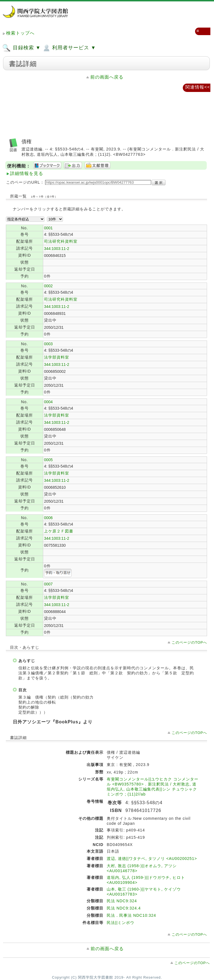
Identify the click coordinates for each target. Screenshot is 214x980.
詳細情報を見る (27, 173)
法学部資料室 (57, 357)
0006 (48, 518)
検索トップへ (20, 33)
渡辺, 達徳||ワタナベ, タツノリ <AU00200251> (152, 859)
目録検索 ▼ (21, 48)
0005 (48, 460)
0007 (48, 584)
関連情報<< (198, 87)
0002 (48, 286)
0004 (48, 402)
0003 (48, 344)
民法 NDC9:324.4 (124, 908)
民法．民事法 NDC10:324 (131, 915)
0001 (48, 228)
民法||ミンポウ (121, 923)
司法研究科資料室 (61, 241)
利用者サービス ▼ (69, 48)
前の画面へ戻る (107, 77)
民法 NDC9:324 (122, 901)
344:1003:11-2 (57, 249)
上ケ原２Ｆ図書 (59, 531)
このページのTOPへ (189, 642)
